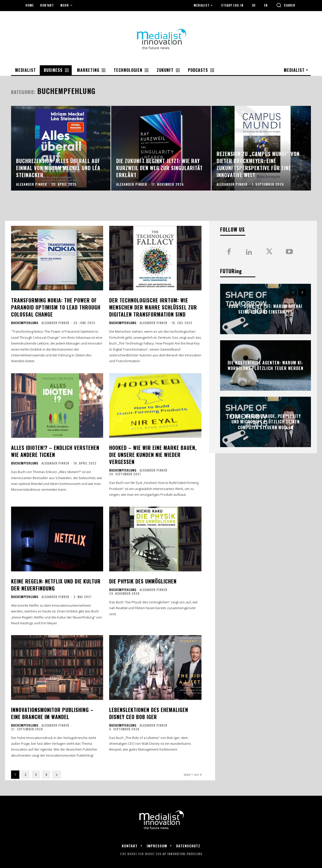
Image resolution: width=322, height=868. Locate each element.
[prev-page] (293, 293)
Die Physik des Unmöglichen (143, 581)
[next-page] (57, 775)
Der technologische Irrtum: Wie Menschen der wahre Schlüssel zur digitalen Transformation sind (153, 307)
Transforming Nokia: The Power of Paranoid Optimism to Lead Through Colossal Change (56, 307)
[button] (286, 5)
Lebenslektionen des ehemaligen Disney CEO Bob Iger (149, 713)
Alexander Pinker (55, 323)
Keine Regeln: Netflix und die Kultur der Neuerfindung (56, 585)
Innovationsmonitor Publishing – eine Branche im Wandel (52, 713)
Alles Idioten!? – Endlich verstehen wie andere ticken (55, 451)
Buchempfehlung (25, 323)
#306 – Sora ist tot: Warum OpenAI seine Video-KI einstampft (265, 309)
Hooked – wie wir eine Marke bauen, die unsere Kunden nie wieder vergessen (153, 455)
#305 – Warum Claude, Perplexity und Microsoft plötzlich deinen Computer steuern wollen (265, 422)
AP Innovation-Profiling (182, 854)
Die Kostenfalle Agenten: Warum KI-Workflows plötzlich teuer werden (266, 365)
